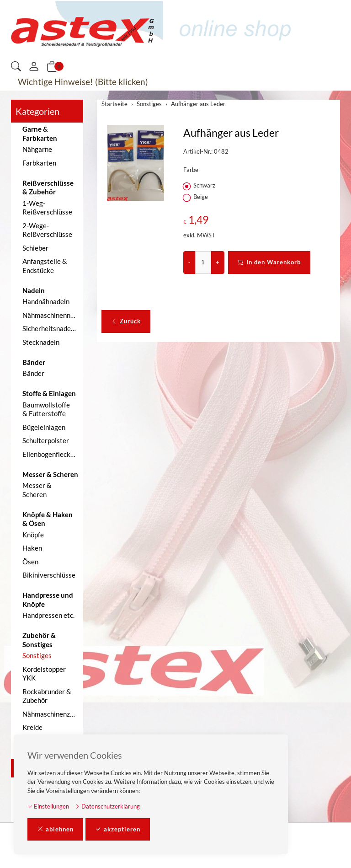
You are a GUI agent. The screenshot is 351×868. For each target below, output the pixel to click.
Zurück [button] (126, 321)
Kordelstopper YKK (44, 674)
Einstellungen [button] (48, 806)
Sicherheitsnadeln (49, 328)
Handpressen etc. (48, 615)
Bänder (33, 373)
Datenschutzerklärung (107, 806)
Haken (32, 548)
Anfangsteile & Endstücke (45, 266)
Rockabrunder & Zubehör (47, 696)
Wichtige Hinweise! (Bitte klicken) (83, 82)
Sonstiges (37, 655)
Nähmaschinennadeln (51, 315)
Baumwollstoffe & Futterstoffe (46, 409)
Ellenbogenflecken (50, 454)
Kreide (32, 727)
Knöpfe (33, 535)
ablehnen (55, 830)
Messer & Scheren (37, 490)
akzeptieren (118, 830)
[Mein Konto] (34, 67)
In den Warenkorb (269, 263)
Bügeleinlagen (44, 427)
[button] (16, 67)
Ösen (30, 562)
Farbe (191, 170)
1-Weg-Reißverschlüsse (47, 208)
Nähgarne (37, 149)
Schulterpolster (46, 440)
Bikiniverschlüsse (49, 575)
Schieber (35, 248)
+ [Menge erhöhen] (218, 262)
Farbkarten (39, 163)
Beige (196, 197)
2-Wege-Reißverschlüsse (47, 230)
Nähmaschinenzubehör (51, 714)
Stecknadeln (41, 342)
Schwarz (200, 186)
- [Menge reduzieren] (189, 262)
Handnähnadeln (46, 301)
